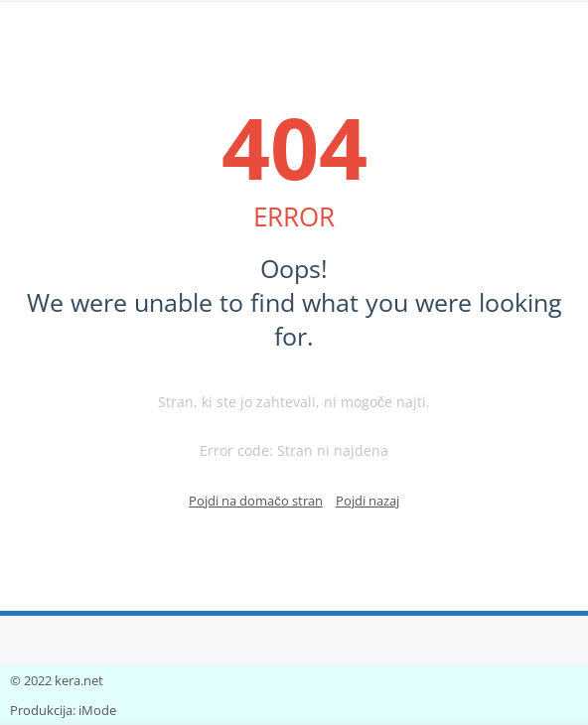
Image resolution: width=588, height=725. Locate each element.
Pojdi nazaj (367, 501)
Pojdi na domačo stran (256, 501)
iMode (97, 710)
